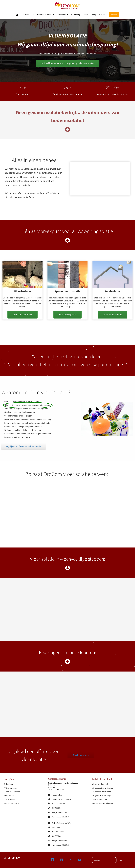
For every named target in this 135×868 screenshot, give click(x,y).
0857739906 (56, 808)
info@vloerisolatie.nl (59, 813)
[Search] (121, 860)
